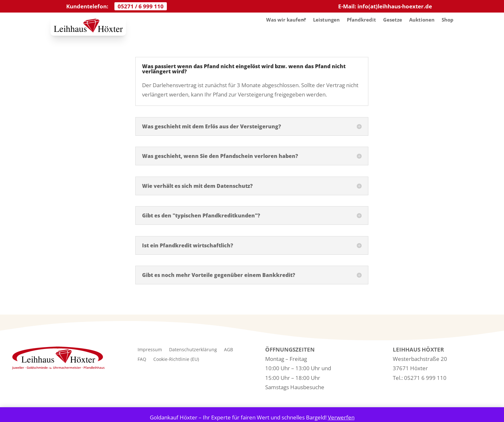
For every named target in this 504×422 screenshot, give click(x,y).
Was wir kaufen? (286, 20)
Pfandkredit (361, 20)
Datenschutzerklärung (193, 350)
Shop (448, 20)
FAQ (142, 360)
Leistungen (326, 20)
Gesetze (393, 20)
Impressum (150, 350)
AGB (229, 350)
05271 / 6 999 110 (141, 6)
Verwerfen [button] (341, 417)
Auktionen (422, 20)
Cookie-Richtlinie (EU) (176, 360)
